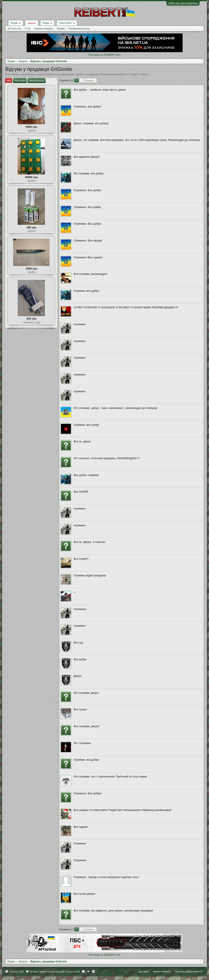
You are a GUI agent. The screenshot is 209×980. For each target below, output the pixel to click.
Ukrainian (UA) (16, 971)
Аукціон (32, 23)
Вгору (88, 971)
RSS (93, 971)
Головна (83, 971)
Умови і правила (162, 971)
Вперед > (90, 80)
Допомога (144, 971)
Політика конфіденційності (189, 971)
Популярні (20, 81)
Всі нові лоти (14, 28)
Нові (9, 81)
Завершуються (36, 81)
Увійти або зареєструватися (183, 3)
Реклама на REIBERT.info (104, 55)
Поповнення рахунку (79, 28)
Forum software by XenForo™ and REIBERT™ (160, 979)
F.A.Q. (28, 28)
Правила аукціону (44, 28)
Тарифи (61, 28)
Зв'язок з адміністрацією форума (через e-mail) (55, 971)
